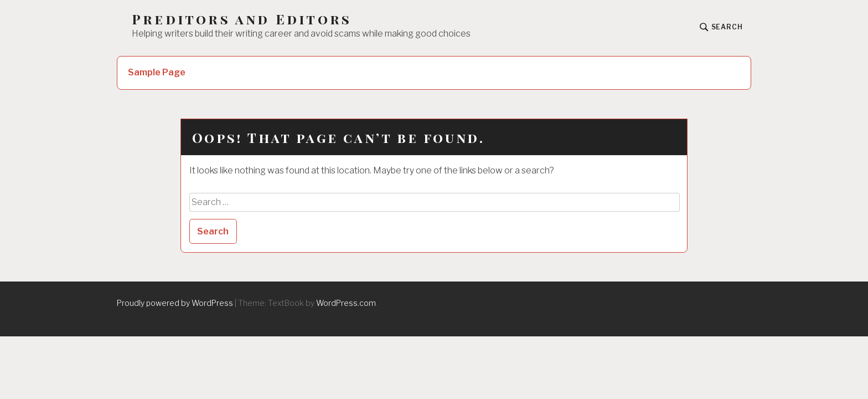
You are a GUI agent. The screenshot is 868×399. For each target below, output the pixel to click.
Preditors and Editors (242, 19)
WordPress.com (346, 303)
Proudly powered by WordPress (175, 303)
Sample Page (157, 72)
